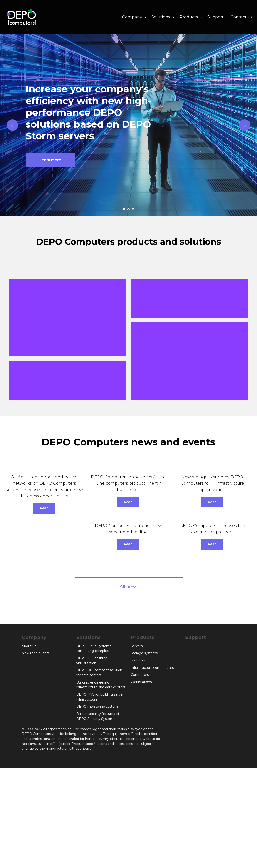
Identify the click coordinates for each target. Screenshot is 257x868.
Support (215, 17)
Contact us (241, 17)
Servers (137, 746)
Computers (140, 775)
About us (29, 746)
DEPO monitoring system (97, 807)
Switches (138, 761)
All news (129, 687)
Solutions (161, 17)
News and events (36, 754)
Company (133, 17)
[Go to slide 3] (133, 209)
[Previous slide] (12, 125)
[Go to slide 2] (128, 209)
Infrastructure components (152, 768)
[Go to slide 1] (124, 209)
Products (189, 17)
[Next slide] (245, 125)
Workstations (141, 782)
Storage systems (144, 754)
